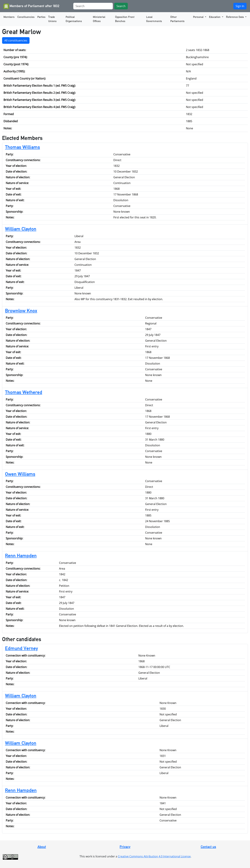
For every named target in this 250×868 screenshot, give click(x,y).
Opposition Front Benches (125, 19)
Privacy (125, 847)
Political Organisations (74, 19)
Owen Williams (20, 474)
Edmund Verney (21, 648)
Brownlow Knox (21, 311)
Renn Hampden (21, 556)
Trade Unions (52, 19)
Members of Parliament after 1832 (31, 6)
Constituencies (26, 17)
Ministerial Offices (99, 19)
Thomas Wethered (24, 392)
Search (121, 6)
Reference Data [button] (235, 17)
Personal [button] (199, 17)
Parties (41, 17)
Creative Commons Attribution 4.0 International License (154, 856)
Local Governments (154, 19)
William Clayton (21, 229)
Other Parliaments (177, 19)
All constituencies (16, 40)
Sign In (240, 6)
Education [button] (215, 17)
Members (9, 17)
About (42, 847)
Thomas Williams (22, 147)
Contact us (208, 847)
